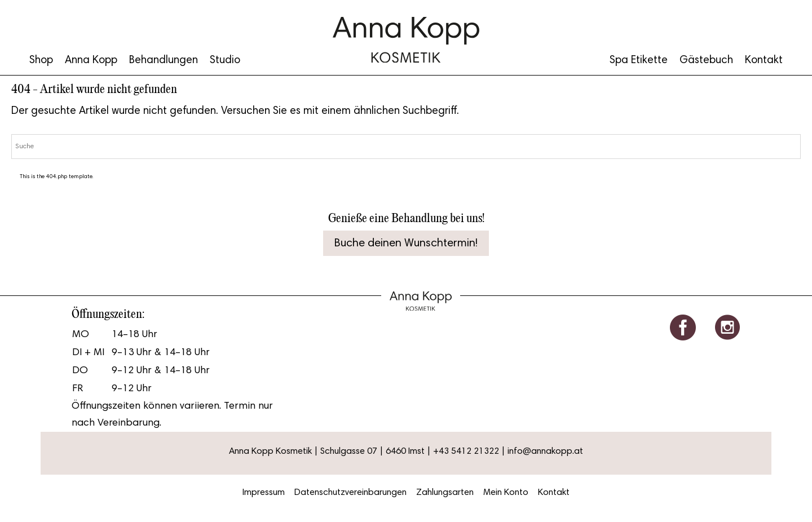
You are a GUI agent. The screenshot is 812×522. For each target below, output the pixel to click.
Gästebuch (706, 61)
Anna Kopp (91, 61)
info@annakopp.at (545, 452)
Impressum (264, 493)
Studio (225, 61)
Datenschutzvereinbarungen (350, 493)
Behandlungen (164, 61)
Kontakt (764, 61)
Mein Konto (506, 493)
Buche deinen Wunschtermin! (406, 244)
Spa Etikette (639, 61)
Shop (41, 61)
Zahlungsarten (445, 493)
